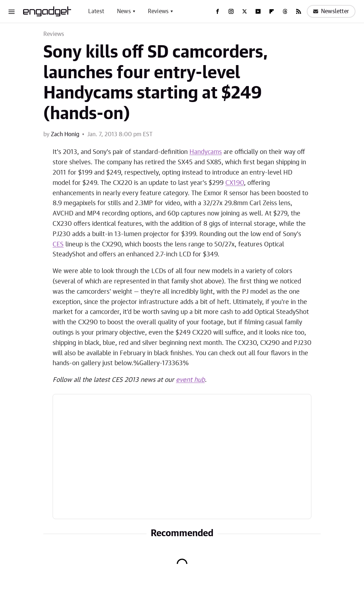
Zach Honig (65, 134)
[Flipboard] (272, 11)
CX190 (235, 183)
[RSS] (299, 11)
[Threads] (285, 11)
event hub (190, 380)
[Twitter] (245, 11)
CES (58, 245)
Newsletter (331, 11)
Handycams (206, 152)
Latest (96, 11)
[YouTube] (258, 11)
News (124, 11)
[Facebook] (218, 11)
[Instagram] (231, 11)
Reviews (158, 11)
